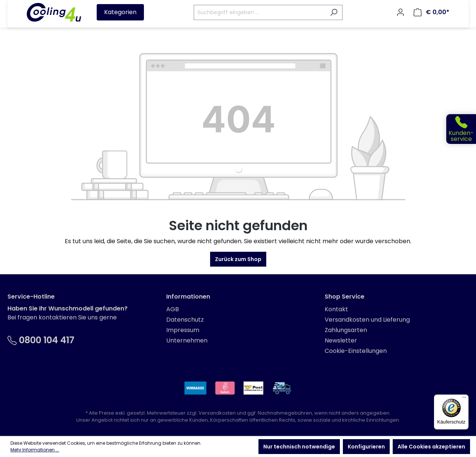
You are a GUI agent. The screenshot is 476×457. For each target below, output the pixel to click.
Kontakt (336, 309)
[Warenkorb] (431, 12)
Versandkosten (217, 413)
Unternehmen (187, 340)
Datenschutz (185, 320)
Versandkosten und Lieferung (367, 320)
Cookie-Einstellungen (356, 351)
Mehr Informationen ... (35, 450)
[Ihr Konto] (401, 12)
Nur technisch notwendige (299, 447)
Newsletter (341, 340)
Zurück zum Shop (238, 259)
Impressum (183, 330)
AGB (173, 309)
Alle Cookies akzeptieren (431, 447)
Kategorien (120, 12)
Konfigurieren (366, 447)
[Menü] (464, 399)
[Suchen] (334, 12)
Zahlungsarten (346, 330)
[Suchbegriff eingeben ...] (260, 12)
